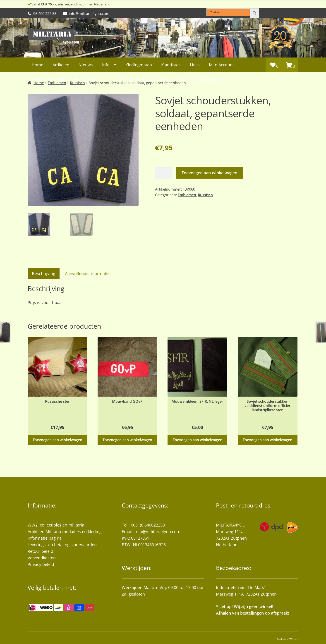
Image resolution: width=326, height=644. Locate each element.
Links (195, 65)
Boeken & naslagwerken (202, 79)
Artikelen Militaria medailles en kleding (65, 531)
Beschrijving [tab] (44, 273)
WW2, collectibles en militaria (56, 524)
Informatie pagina (45, 537)
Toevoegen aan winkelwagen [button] (57, 439)
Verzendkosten (42, 557)
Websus (294, 638)
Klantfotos (171, 65)
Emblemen (187, 195)
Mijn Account (221, 65)
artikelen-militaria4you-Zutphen (139, 79)
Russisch (205, 195)
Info (106, 65)
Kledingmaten (139, 65)
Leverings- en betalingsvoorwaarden (62, 544)
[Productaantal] (164, 173)
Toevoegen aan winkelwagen (209, 173)
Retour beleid (40, 551)
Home (37, 65)
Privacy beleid (41, 564)
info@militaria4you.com (158, 531)
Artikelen (61, 65)
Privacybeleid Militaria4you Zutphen (66, 79)
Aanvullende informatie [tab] (87, 273)
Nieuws (86, 65)
